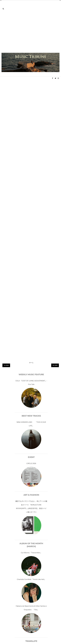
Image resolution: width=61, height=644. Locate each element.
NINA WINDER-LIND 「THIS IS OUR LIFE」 (31, 424)
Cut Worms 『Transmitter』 (31, 553)
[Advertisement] (19, 33)
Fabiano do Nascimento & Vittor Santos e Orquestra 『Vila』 (31, 608)
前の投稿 (55, 365)
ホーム (31, 363)
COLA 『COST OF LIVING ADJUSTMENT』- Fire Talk (31, 383)
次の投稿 (6, 365)
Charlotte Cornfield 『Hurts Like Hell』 (31, 579)
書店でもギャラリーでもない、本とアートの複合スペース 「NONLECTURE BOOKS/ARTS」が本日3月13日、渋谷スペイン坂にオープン (31, 507)
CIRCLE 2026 (31, 463)
